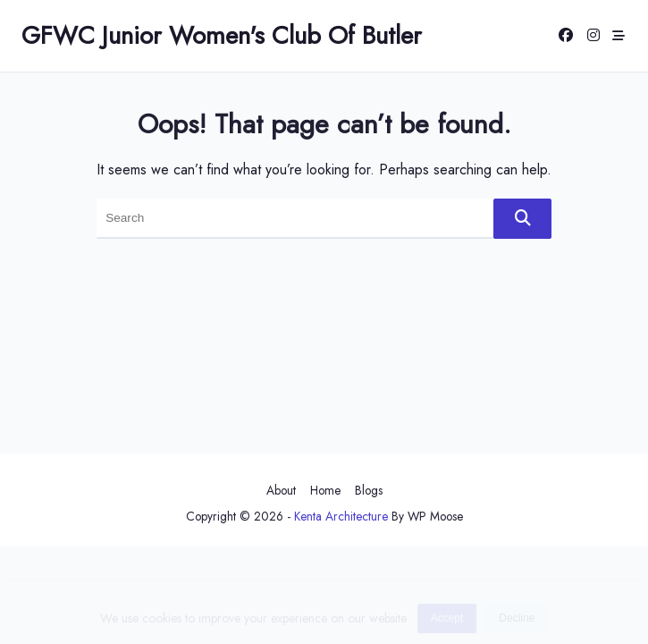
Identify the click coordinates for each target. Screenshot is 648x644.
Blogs (369, 490)
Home (325, 490)
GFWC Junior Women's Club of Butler (222, 35)
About (281, 490)
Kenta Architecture (341, 516)
